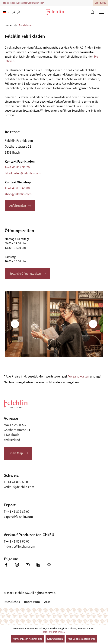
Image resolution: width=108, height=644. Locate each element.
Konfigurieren (55, 639)
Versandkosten (79, 376)
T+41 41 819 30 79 (17, 167)
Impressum (32, 602)
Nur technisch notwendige (27, 639)
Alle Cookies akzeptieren (82, 639)
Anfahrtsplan (18, 206)
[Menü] (101, 12)
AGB (47, 602)
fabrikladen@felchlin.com (23, 173)
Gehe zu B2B (100, 3)
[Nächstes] (93, 324)
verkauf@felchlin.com (19, 487)
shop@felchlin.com (18, 194)
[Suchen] (13, 12)
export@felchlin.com (18, 517)
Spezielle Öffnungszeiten (25, 274)
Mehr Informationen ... (54, 632)
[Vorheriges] (15, 324)
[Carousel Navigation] (54, 324)
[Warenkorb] (92, 12)
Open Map (16, 453)
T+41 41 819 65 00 (17, 188)
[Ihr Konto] (19, 12)
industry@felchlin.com (19, 546)
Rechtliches (12, 602)
